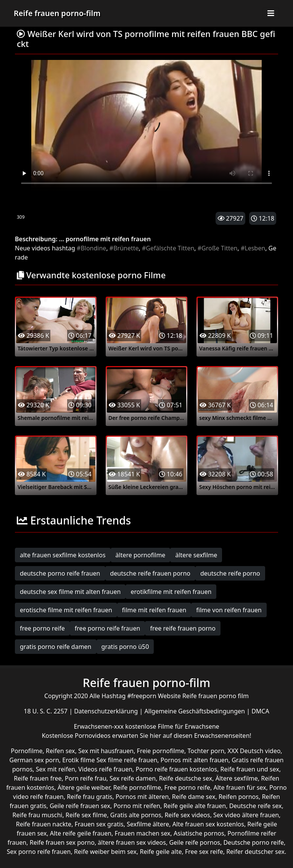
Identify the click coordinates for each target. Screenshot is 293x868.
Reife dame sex (194, 797)
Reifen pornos (239, 797)
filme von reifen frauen (229, 610)
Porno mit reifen (137, 806)
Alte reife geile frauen (81, 833)
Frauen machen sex (143, 833)
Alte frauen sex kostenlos (208, 824)
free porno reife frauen (108, 628)
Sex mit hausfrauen (106, 751)
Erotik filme (78, 760)
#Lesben (253, 248)
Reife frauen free (38, 778)
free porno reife (42, 628)
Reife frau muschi (38, 815)
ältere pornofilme (141, 555)
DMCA (260, 711)
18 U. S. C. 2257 (46, 711)
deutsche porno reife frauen (60, 573)
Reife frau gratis (89, 797)
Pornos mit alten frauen (195, 760)
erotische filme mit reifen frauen (66, 610)
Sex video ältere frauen (246, 815)
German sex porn (34, 760)
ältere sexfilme (196, 555)
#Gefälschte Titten (168, 248)
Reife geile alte (161, 852)
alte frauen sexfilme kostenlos (63, 555)
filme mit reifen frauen (154, 610)
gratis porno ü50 (125, 647)
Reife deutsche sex (186, 778)
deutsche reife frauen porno (151, 573)
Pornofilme (27, 751)
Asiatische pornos (199, 833)
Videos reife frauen (105, 769)
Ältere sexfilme (237, 778)
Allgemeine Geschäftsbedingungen (196, 711)
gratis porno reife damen (56, 647)
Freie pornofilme (161, 751)
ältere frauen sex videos (132, 842)
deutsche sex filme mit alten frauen (70, 592)
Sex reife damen (133, 778)
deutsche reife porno (230, 573)
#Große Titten (218, 248)
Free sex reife (204, 852)
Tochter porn (206, 751)
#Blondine (91, 248)
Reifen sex (60, 751)
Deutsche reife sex (256, 806)
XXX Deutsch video (254, 751)
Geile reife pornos (195, 842)
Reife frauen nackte (44, 824)
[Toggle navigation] (271, 13)
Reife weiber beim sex (105, 852)
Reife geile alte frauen (195, 806)
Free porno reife (187, 787)
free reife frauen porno (183, 628)
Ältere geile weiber (84, 787)
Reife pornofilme (137, 787)
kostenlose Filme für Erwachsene (172, 726)
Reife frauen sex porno (62, 842)
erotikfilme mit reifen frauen (171, 592)
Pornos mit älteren (142, 797)
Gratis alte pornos (136, 815)
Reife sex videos (187, 815)
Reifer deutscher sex (255, 852)
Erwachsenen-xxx (99, 726)
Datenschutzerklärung (107, 711)
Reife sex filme (86, 815)
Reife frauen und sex (250, 769)
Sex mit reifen (56, 769)
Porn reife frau (86, 778)
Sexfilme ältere (148, 824)
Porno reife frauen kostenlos (177, 769)
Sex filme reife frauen (127, 760)
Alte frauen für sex (240, 787)
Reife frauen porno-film (57, 13)
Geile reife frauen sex (80, 806)
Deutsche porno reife (254, 842)
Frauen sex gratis (99, 824)
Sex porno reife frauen (39, 852)
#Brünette (124, 248)
